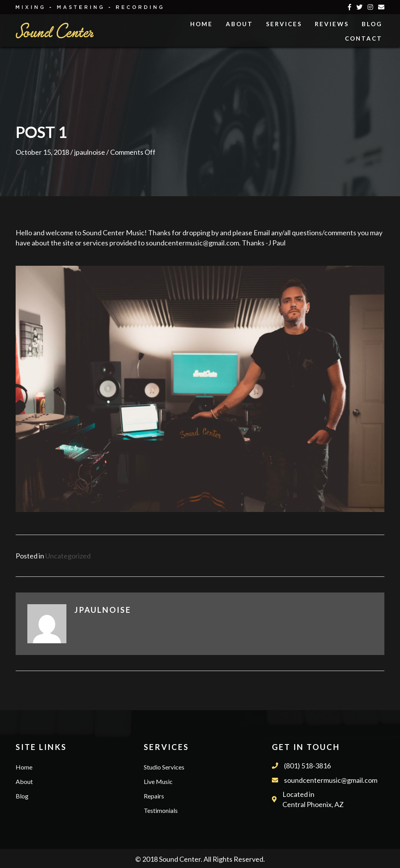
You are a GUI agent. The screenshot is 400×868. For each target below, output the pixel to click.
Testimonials (161, 810)
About (24, 781)
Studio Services (164, 767)
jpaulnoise (90, 152)
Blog (22, 796)
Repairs (154, 796)
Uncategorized (68, 556)
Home (24, 767)
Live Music (158, 781)
